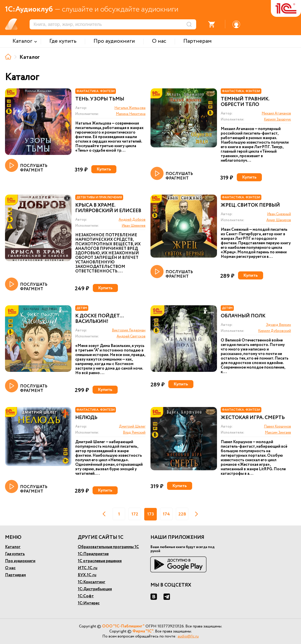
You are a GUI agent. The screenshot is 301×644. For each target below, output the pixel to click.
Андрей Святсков (131, 336)
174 (166, 514)
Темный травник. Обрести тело (245, 102)
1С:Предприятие (93, 554)
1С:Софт (86, 596)
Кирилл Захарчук (277, 120)
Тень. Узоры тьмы (100, 99)
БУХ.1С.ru (87, 575)
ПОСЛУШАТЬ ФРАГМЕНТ (26, 166)
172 (135, 514)
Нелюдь (86, 418)
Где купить (15, 554)
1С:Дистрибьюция (95, 589)
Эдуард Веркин (278, 325)
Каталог (13, 547)
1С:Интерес (89, 603)
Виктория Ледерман (129, 330)
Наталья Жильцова (130, 108)
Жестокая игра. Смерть (253, 418)
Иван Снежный (279, 214)
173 (151, 514)
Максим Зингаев (278, 433)
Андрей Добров (132, 220)
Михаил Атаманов (276, 113)
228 (182, 514)
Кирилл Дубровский (275, 331)
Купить (104, 169)
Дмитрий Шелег (132, 427)
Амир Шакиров (279, 220)
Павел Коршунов (277, 427)
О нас (10, 568)
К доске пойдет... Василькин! (99, 319)
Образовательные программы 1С (108, 547)
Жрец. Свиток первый (250, 205)
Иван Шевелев (134, 226)
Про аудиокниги (20, 561)
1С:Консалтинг (92, 582)
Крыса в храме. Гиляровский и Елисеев (108, 208)
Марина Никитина (131, 114)
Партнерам (15, 575)
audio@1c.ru (188, 636)
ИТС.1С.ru (88, 568)
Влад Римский (134, 433)
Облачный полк (243, 316)
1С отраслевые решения (100, 561)
